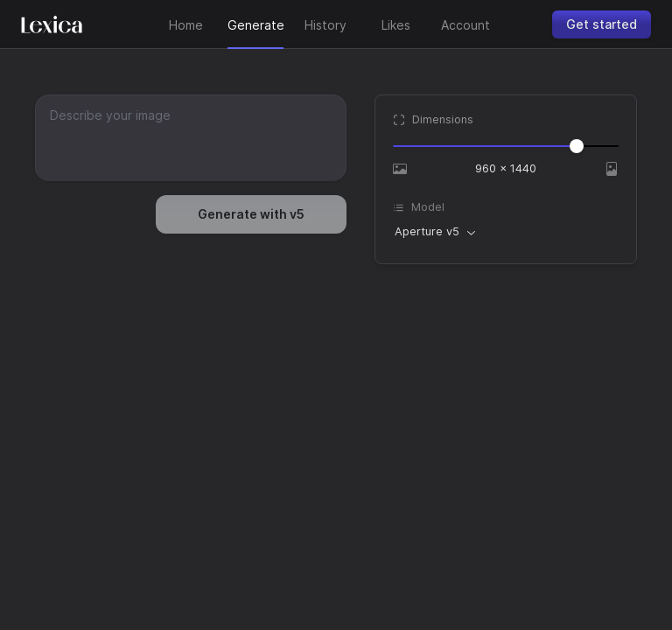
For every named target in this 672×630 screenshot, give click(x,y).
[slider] (577, 146)
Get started (602, 24)
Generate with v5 (251, 214)
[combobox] (435, 232)
